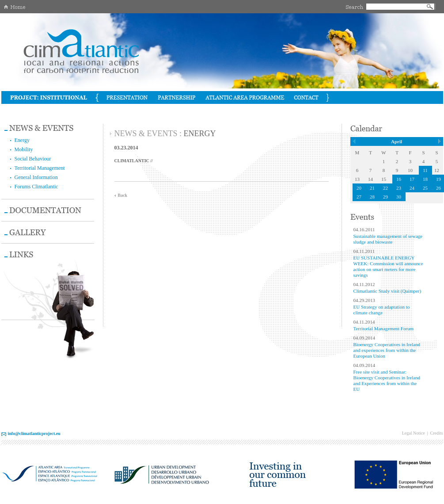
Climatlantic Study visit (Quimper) (387, 291)
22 (385, 188)
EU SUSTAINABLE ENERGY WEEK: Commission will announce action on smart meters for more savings (388, 266)
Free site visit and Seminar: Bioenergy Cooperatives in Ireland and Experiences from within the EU (387, 380)
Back (123, 195)
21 (372, 188)
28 (372, 197)
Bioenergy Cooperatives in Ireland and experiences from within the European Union (387, 350)
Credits (437, 433)
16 (399, 179)
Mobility (24, 149)
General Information (36, 177)
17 (412, 179)
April (397, 141)
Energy (22, 140)
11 (425, 170)
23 (399, 188)
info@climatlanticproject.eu (34, 433)
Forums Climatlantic (36, 187)
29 (385, 197)
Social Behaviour (33, 159)
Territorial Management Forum (384, 328)
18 (425, 179)
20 (359, 188)
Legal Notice (414, 433)
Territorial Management (40, 168)
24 (412, 188)
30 (399, 197)
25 (425, 188)
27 (359, 197)
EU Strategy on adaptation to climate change (382, 310)
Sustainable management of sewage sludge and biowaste (388, 239)
